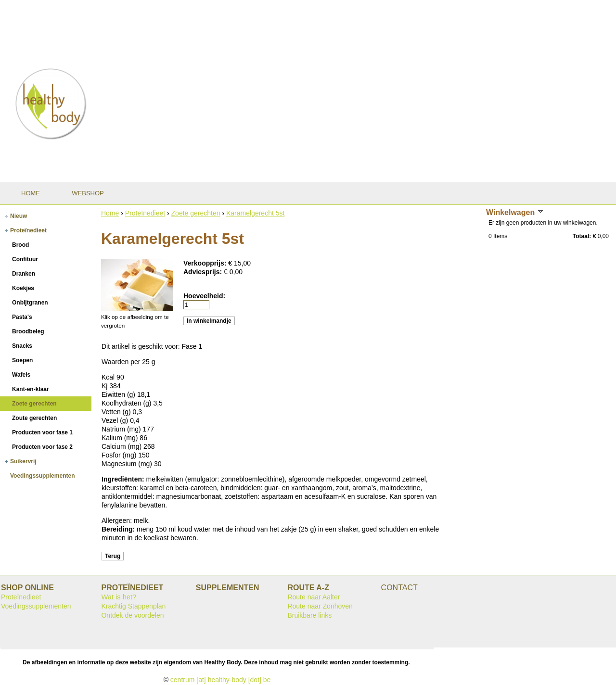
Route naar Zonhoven (320, 606)
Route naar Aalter (314, 597)
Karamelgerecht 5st (255, 213)
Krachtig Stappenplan (133, 606)
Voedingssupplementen (36, 606)
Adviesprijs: (204, 272)
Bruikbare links (309, 615)
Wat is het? (119, 597)
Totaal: (582, 236)
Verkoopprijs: (206, 263)
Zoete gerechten (196, 213)
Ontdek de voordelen (132, 615)
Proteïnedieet (145, 213)
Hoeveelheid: (204, 296)
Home (110, 213)
